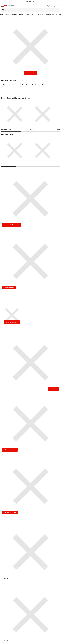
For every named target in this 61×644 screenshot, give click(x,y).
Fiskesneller (25, 85)
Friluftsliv (14, 15)
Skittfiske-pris (50, 15)
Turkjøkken (35, 85)
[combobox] (30, 10)
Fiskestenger (15, 85)
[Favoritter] (48, 6)
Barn (33, 15)
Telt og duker (45, 85)
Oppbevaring (56, 85)
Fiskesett (5, 85)
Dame (27, 15)
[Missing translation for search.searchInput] (2, 10)
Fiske (2, 15)
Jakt (7, 15)
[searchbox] (31, 10)
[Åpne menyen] (2, 6)
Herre (21, 15)
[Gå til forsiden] (9, 6)
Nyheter (58, 15)
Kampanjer (40, 15)
